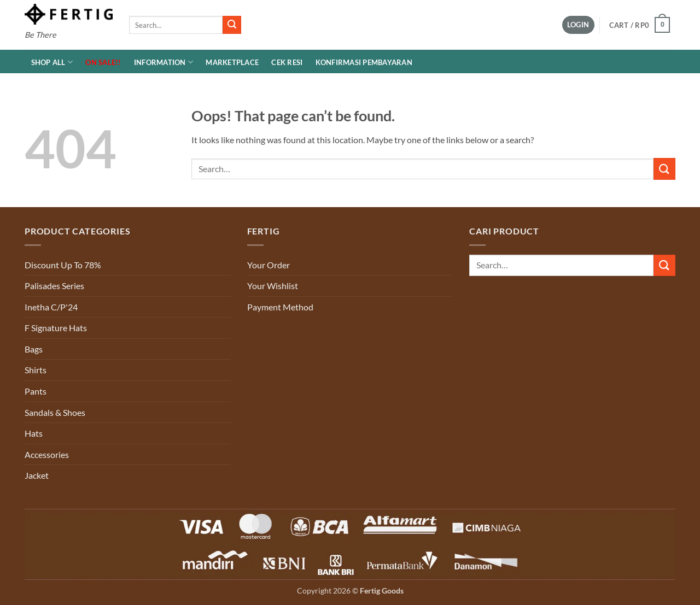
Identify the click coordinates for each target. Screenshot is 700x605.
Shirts (36, 370)
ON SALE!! (103, 62)
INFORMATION (164, 62)
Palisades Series (54, 286)
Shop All (52, 62)
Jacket (37, 475)
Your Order (269, 265)
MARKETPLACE (232, 62)
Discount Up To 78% (63, 265)
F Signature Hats (56, 328)
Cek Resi (287, 62)
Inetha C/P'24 (51, 307)
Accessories (47, 454)
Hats (34, 433)
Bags (34, 349)
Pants (36, 391)
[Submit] (232, 25)
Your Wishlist (273, 286)
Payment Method (280, 307)
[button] (578, 25)
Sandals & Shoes (55, 412)
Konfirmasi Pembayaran (364, 62)
